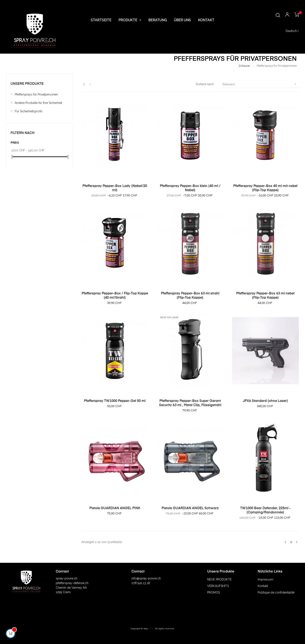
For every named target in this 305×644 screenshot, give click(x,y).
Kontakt (263, 586)
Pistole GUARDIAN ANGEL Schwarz (190, 508)
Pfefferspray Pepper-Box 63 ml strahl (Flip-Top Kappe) (190, 296)
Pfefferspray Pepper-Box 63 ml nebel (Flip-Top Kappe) (265, 296)
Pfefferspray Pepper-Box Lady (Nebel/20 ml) (115, 188)
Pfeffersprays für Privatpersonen (36, 94)
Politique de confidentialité (276, 592)
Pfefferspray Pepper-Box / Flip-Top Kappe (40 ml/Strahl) (115, 296)
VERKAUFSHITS (218, 586)
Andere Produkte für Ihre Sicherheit (38, 103)
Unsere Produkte (27, 84)
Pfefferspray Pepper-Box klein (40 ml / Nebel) (190, 188)
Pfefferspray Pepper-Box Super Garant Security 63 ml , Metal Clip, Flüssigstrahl (190, 403)
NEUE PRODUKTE (219, 579)
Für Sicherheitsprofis (29, 111)
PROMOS (213, 592)
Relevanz (261, 84)
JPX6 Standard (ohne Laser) (265, 401)
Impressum (265, 579)
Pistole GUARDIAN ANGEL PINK (115, 508)
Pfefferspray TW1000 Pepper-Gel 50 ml (115, 401)
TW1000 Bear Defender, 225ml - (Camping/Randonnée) (265, 510)
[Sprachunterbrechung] (292, 31)
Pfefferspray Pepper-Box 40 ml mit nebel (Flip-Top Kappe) (265, 188)
